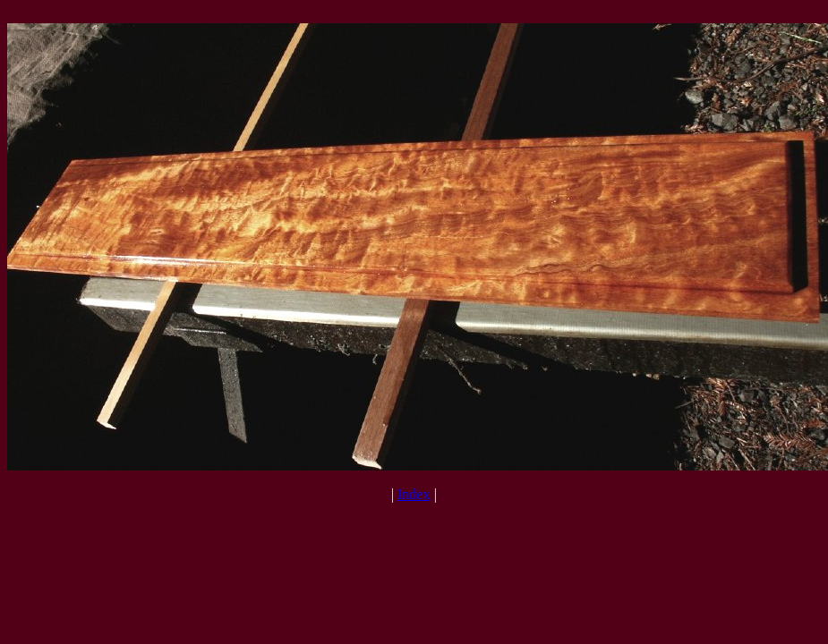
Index (414, 494)
